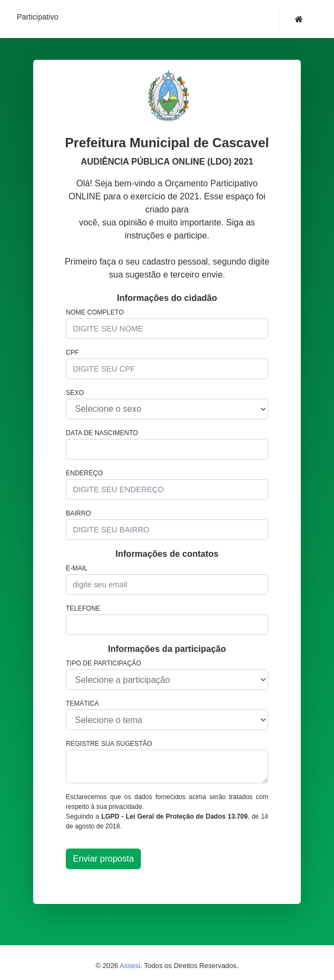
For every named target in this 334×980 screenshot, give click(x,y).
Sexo (75, 393)
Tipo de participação (104, 663)
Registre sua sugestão (109, 744)
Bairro (78, 513)
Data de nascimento (102, 433)
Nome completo (95, 312)
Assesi (130, 966)
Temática (82, 703)
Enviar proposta (103, 859)
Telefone (83, 608)
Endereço (84, 473)
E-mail (77, 568)
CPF (72, 353)
